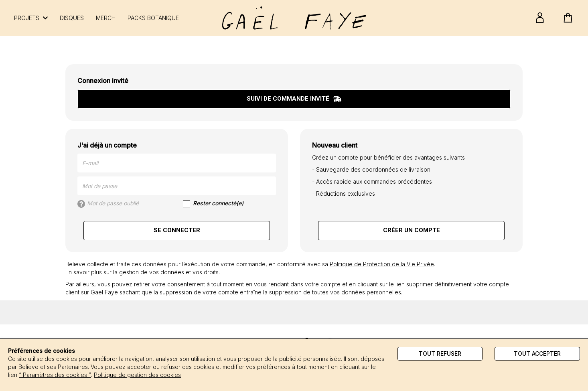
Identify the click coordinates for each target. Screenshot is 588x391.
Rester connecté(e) (213, 204)
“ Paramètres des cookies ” (55, 375)
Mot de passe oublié (108, 204)
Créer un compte (412, 230)
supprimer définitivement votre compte (458, 284)
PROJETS (31, 18)
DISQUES (72, 18)
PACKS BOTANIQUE (153, 18)
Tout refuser (440, 354)
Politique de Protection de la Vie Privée (382, 264)
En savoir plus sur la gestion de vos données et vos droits (142, 272)
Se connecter (177, 230)
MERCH (106, 18)
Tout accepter (537, 354)
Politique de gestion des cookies (137, 375)
